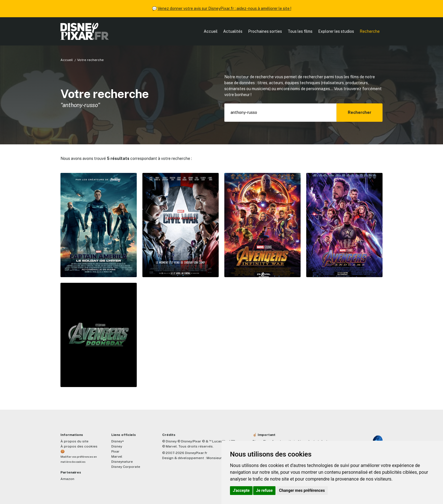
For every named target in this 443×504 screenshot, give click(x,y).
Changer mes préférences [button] (302, 490)
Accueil (211, 31)
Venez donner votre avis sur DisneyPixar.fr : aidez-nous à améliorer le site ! (224, 8)
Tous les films (300, 31)
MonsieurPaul (218, 458)
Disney (117, 446)
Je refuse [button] (264, 490)
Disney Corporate (126, 467)
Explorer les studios (336, 31)
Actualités (233, 31)
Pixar (115, 451)
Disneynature (122, 462)
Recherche (370, 31)
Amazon (67, 479)
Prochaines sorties (265, 31)
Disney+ (118, 441)
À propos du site (74, 441)
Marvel (117, 457)
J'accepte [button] (241, 490)
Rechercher (360, 112)
